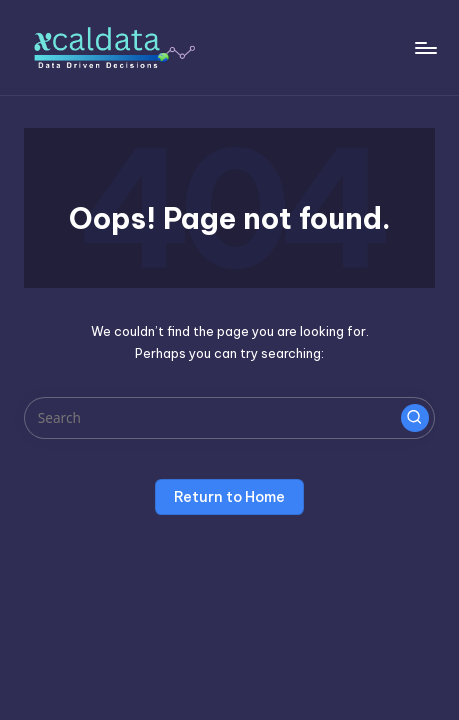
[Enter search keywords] (229, 418)
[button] (415, 418)
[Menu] (425, 47)
